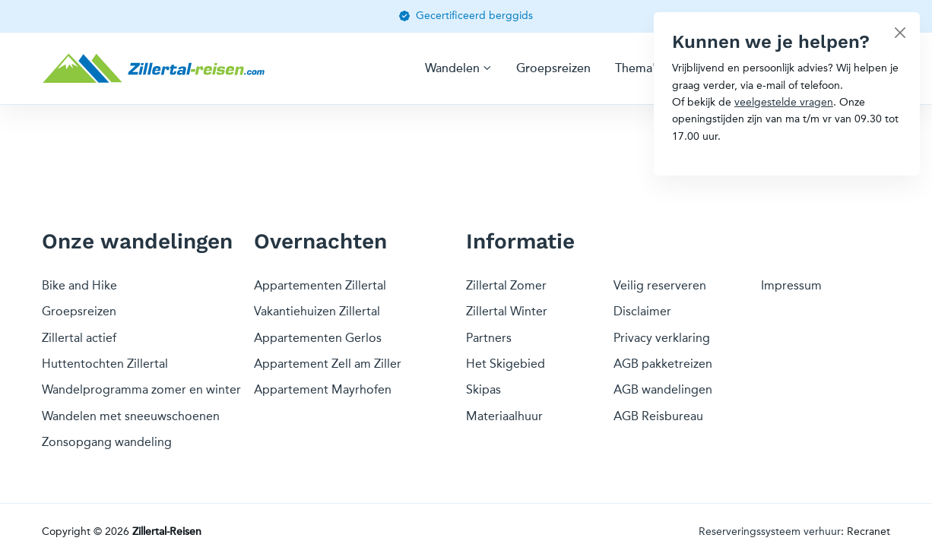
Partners (489, 338)
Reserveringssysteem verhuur (770, 532)
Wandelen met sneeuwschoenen (131, 416)
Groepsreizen (553, 68)
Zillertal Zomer (506, 285)
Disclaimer (642, 311)
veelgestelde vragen (784, 102)
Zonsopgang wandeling (107, 442)
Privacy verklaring (662, 338)
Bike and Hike (79, 285)
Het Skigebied (506, 364)
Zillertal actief (79, 338)
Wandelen (452, 68)
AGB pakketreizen (663, 364)
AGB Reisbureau (658, 416)
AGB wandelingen (663, 389)
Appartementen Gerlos (318, 338)
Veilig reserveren (660, 285)
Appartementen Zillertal (320, 285)
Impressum (791, 285)
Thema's (638, 68)
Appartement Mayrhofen (323, 389)
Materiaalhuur (504, 416)
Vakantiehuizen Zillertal (317, 311)
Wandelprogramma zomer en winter (141, 389)
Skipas (483, 389)
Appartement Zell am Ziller (328, 364)
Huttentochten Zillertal (105, 364)
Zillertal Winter (507, 311)
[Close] (900, 32)
